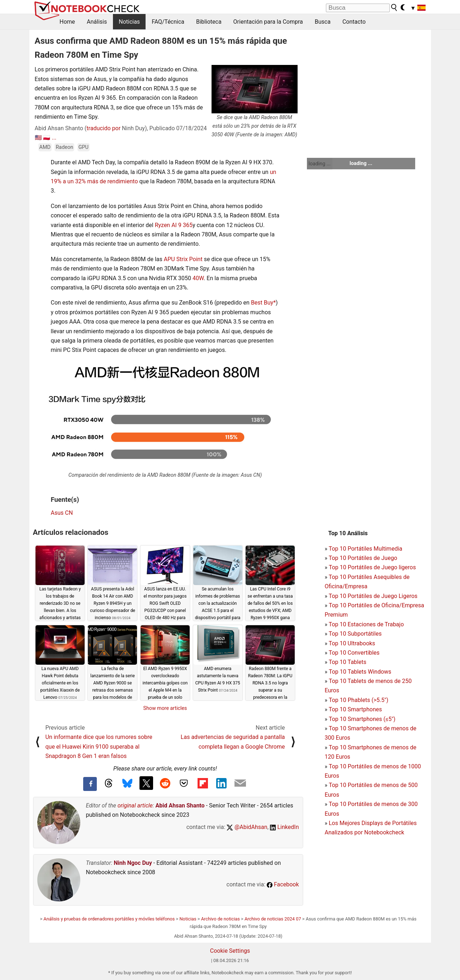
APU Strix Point (183, 259)
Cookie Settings (230, 951)
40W (198, 278)
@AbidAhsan (247, 827)
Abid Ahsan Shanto (180, 805)
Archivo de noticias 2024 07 (273, 919)
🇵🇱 (47, 138)
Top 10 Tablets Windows (360, 672)
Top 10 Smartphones (355, 709)
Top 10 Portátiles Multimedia (366, 549)
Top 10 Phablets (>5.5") (359, 700)
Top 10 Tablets (348, 662)
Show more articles (165, 708)
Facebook (283, 884)
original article (135, 805)
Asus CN (62, 513)
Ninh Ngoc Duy (133, 863)
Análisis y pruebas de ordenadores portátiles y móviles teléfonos (109, 919)
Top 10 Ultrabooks (352, 643)
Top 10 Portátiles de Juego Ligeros (373, 596)
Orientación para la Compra (268, 22)
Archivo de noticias (220, 919)
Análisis (97, 22)
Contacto (354, 22)
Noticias (129, 22)
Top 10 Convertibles (354, 653)
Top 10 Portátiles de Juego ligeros (372, 567)
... (54, 138)
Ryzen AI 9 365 (174, 225)
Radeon (64, 147)
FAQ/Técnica (168, 22)
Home (67, 22)
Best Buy (262, 303)
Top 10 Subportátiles (355, 634)
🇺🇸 (38, 138)
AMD (45, 147)
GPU (84, 147)
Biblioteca (209, 22)
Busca (323, 22)
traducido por (103, 128)
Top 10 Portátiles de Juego (363, 558)
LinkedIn (284, 827)
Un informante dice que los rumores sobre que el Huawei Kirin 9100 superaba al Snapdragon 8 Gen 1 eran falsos (99, 746)
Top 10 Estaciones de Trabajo (366, 624)
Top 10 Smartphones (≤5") (362, 719)
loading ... (320, 164)
